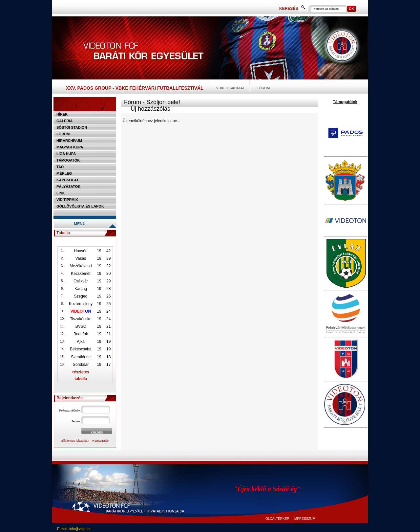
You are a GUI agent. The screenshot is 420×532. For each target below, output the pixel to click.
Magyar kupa (70, 147)
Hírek (62, 114)
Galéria (65, 121)
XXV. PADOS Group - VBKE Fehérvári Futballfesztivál (135, 88)
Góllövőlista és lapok (80, 206)
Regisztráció (101, 441)
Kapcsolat (68, 180)
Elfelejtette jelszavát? (75, 441)
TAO (60, 167)
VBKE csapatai (230, 88)
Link (61, 193)
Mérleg (64, 173)
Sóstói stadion (72, 127)
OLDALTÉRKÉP (277, 519)
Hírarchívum (69, 141)
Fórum (263, 88)
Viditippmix (67, 200)
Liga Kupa (66, 154)
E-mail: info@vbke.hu (74, 529)
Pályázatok (68, 187)
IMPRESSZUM (304, 519)
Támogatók (68, 160)
